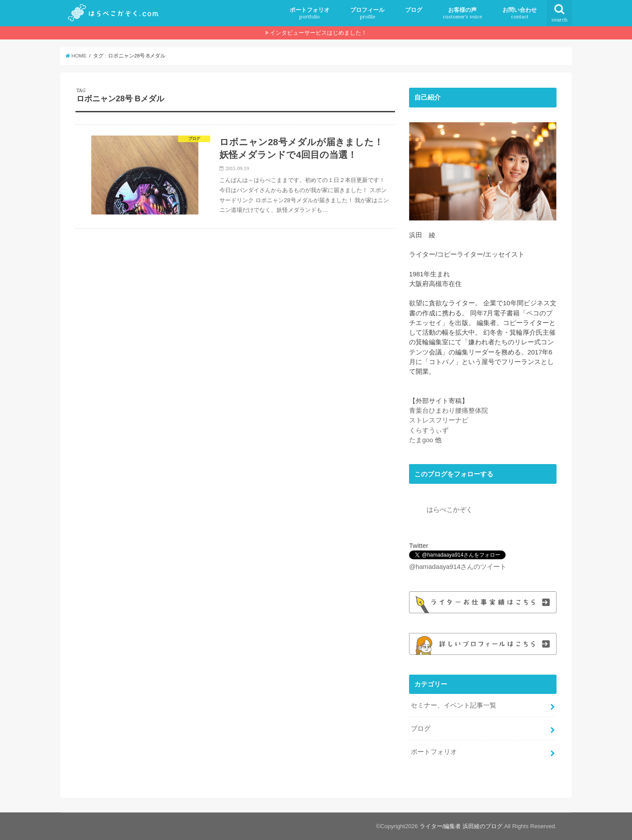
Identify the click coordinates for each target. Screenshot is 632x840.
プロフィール (367, 13)
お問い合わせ (520, 13)
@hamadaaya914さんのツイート (458, 567)
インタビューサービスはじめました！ (318, 33)
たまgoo (421, 440)
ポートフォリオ (310, 13)
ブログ (414, 10)
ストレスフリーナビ (439, 420)
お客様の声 (462, 13)
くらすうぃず (429, 430)
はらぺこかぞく (450, 510)
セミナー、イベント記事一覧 (454, 705)
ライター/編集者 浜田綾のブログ (461, 826)
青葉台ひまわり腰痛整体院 (449, 411)
